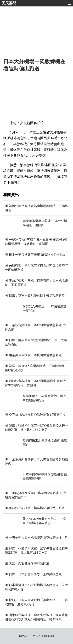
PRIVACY (34, 636)
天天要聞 (9, 3)
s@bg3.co (48, 636)
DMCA (23, 636)
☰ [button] (70, 3)
